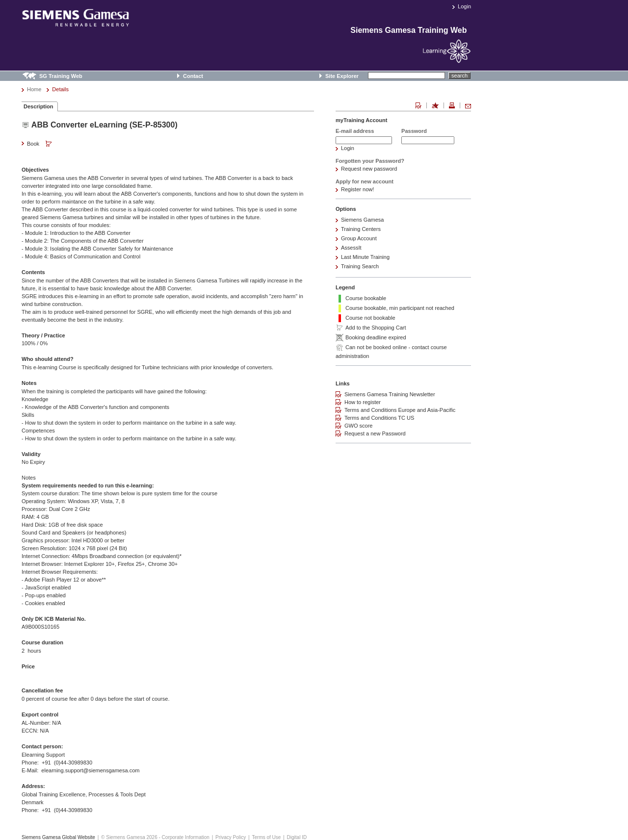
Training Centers (361, 229)
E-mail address (355, 131)
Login (464, 6)
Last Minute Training (365, 257)
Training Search (360, 266)
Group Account (359, 238)
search (459, 76)
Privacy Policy (231, 837)
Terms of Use (266, 837)
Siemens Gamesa (362, 220)
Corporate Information (186, 837)
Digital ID (297, 837)
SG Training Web (61, 76)
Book (40, 144)
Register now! (357, 189)
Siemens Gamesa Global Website (58, 837)
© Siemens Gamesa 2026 (129, 837)
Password (414, 131)
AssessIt (351, 248)
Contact (193, 76)
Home (34, 89)
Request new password (369, 169)
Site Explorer (342, 76)
